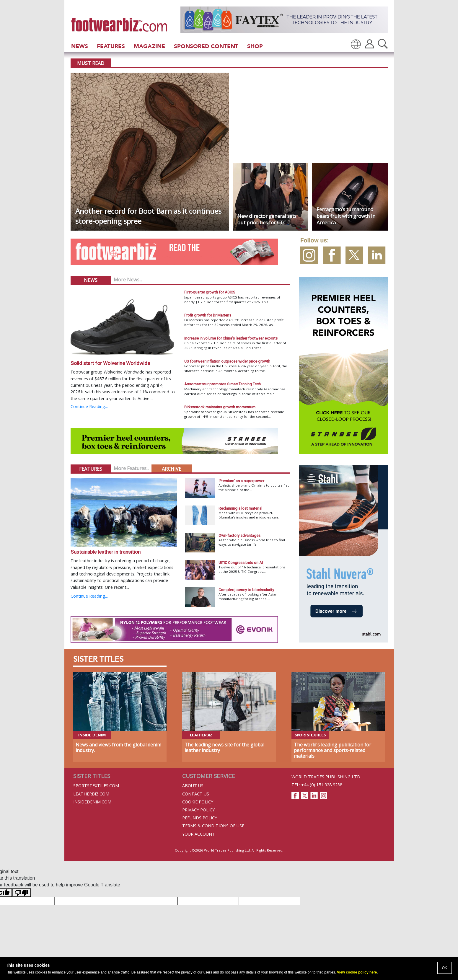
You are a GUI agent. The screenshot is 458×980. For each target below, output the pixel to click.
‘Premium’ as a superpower (241, 481)
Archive (172, 469)
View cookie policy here (357, 972)
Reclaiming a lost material (240, 508)
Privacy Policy (198, 810)
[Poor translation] (22, 893)
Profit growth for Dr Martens (208, 315)
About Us (193, 786)
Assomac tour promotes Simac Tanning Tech (223, 384)
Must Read (91, 63)
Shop (255, 46)
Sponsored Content (206, 46)
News (80, 46)
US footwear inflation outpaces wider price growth (227, 361)
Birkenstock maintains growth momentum (220, 407)
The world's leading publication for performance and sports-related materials (333, 750)
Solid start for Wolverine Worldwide (110, 363)
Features (111, 46)
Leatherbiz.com (91, 794)
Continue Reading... (89, 406)
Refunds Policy (200, 818)
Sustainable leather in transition (106, 552)
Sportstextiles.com (96, 786)
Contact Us (196, 794)
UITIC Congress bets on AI (241, 563)
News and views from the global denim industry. (118, 747)
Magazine (149, 46)
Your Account (199, 834)
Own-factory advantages (239, 535)
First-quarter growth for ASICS (210, 292)
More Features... (131, 468)
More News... (128, 280)
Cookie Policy (198, 802)
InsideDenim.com (92, 802)
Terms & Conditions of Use (213, 826)
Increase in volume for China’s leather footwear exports (231, 338)
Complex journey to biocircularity (246, 590)
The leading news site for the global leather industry (224, 747)
